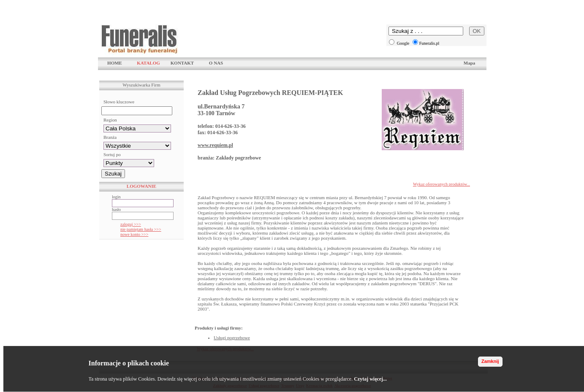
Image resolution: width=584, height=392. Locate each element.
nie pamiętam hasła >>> (141, 229)
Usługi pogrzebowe (232, 338)
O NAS (216, 63)
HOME (115, 63)
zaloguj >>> (131, 224)
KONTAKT (182, 63)
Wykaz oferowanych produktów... (441, 184)
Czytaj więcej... (370, 379)
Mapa (470, 63)
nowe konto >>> (134, 234)
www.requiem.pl (215, 145)
